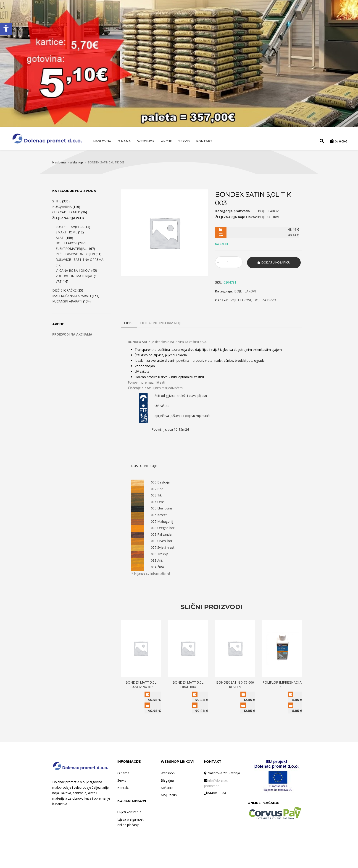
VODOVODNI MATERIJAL (74, 277)
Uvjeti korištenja (129, 812)
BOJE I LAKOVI (245, 291)
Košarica (167, 788)
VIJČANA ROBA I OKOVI (73, 271)
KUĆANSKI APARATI (67, 302)
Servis (184, 141)
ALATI (60, 238)
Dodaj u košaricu (276, 263)
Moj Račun (169, 795)
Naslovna (102, 141)
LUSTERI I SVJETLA (70, 227)
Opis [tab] (128, 323)
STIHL (57, 202)
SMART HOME (66, 233)
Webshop (146, 141)
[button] (6, 29)
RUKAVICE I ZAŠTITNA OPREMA (80, 260)
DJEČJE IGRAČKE (64, 291)
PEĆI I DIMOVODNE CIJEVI (75, 255)
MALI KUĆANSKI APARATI (72, 296)
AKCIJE (166, 141)
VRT (59, 282)
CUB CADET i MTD (66, 213)
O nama (124, 141)
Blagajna (167, 780)
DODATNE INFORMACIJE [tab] (161, 323)
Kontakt (204, 141)
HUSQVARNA (62, 207)
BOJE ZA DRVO (265, 300)
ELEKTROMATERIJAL (71, 249)
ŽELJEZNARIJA (64, 218)
